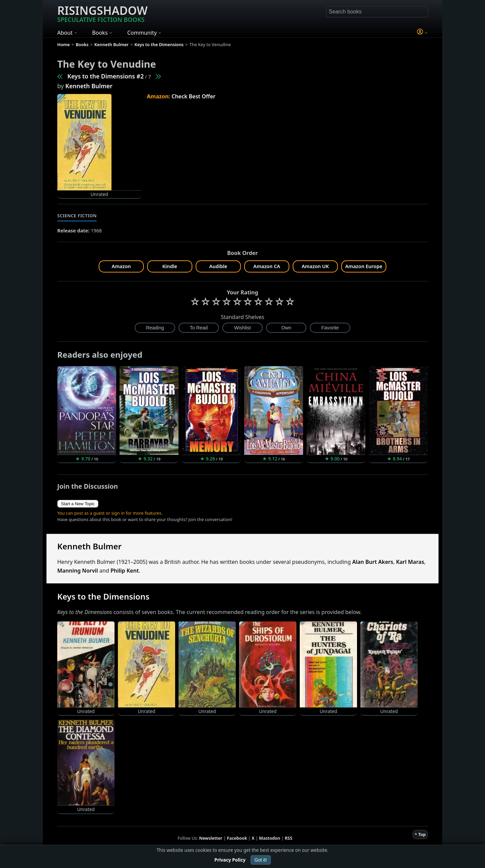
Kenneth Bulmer (89, 86)
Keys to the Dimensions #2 (106, 76)
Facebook (237, 838)
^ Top (420, 834)
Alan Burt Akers (373, 562)
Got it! (261, 860)
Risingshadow (102, 13)
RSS (289, 838)
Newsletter (211, 838)
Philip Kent (125, 571)
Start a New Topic (78, 504)
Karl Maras (410, 562)
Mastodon (270, 838)
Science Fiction (77, 216)
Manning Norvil (78, 571)
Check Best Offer (193, 96)
